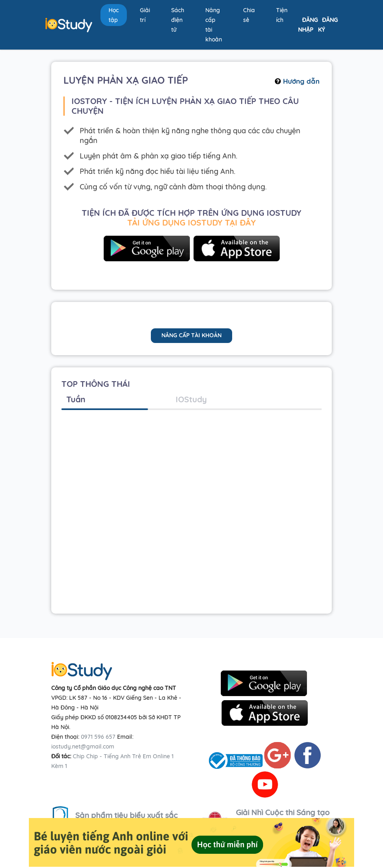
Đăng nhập (308, 25)
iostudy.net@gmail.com (83, 746)
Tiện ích (282, 15)
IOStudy (191, 399)
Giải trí (145, 15)
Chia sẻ (249, 15)
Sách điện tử (178, 20)
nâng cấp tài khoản (191, 335)
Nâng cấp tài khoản (214, 25)
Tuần (76, 399)
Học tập (114, 15)
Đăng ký (328, 25)
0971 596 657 (98, 737)
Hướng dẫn (297, 81)
